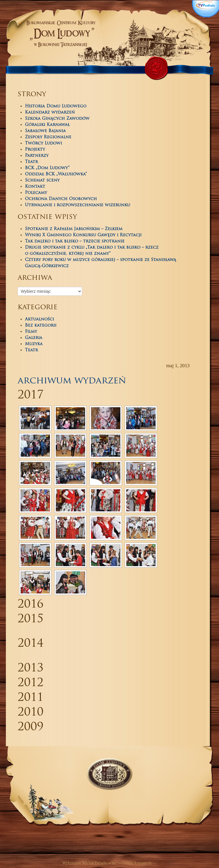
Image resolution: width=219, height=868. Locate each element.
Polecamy (36, 193)
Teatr (31, 162)
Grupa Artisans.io (137, 863)
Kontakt (35, 187)
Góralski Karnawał (47, 125)
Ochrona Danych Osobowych (61, 199)
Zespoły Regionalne (48, 137)
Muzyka (34, 344)
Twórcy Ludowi (43, 143)
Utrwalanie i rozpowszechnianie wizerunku (78, 205)
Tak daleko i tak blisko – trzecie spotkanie (75, 241)
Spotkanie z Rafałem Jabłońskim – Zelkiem (74, 229)
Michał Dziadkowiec (99, 863)
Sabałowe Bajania (45, 131)
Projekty (35, 150)
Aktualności (39, 319)
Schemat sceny (42, 181)
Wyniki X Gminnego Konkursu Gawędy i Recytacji (83, 235)
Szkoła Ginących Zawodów (57, 119)
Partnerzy (37, 156)
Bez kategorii (41, 326)
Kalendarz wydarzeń (50, 113)
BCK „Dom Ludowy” (47, 168)
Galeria (34, 338)
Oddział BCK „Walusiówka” (56, 174)
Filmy (31, 332)
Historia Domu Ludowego (56, 106)
